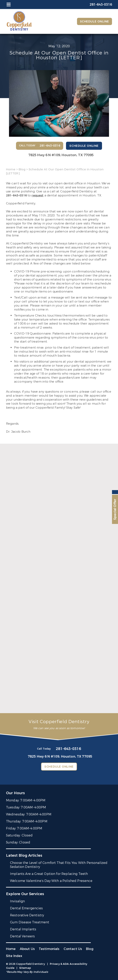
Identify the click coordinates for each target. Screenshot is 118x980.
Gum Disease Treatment (30, 922)
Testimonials (49, 949)
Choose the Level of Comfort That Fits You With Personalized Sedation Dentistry (59, 865)
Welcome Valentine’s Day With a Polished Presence (51, 881)
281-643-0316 (16, 195)
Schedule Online (94, 22)
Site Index (14, 956)
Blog (22, 169)
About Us (27, 949)
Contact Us (73, 949)
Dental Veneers (22, 936)
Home (11, 169)
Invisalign (17, 901)
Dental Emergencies (26, 908)
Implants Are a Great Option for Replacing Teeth (49, 874)
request (37, 195)
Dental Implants (23, 929)
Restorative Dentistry (27, 915)
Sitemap (25, 968)
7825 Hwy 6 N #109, (61, 155)
